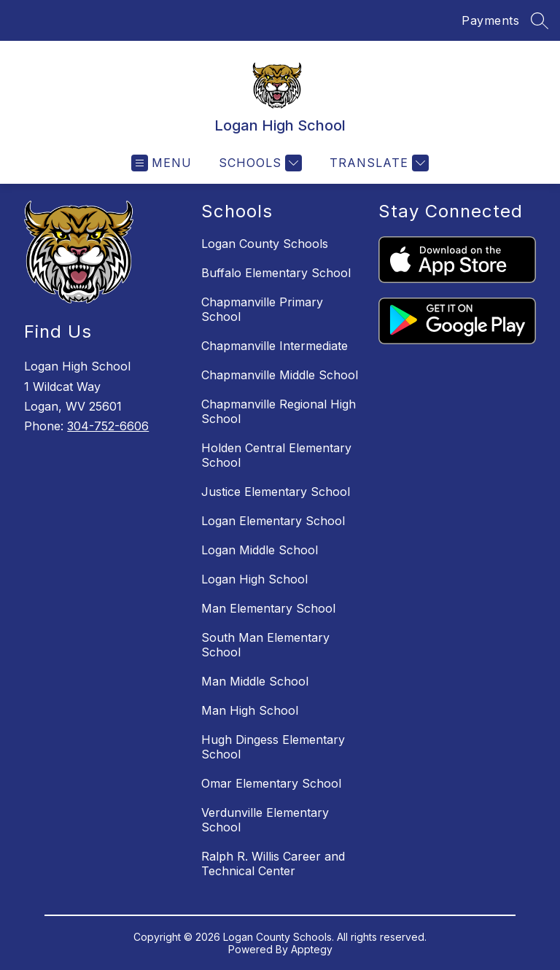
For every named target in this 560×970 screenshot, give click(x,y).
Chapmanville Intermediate (275, 346)
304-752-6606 (108, 426)
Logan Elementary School (273, 521)
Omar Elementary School (271, 783)
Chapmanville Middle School (280, 375)
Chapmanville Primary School (262, 309)
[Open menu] (162, 163)
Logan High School (254, 579)
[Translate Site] (377, 163)
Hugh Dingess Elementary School (273, 747)
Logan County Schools (265, 244)
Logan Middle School (260, 550)
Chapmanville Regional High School (279, 411)
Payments (490, 20)
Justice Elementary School (276, 492)
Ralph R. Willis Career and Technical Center (273, 864)
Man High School (250, 710)
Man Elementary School (268, 608)
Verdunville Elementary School (265, 820)
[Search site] (540, 20)
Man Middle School (255, 681)
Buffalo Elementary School (276, 273)
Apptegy (312, 949)
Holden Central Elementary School (276, 455)
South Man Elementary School (265, 645)
